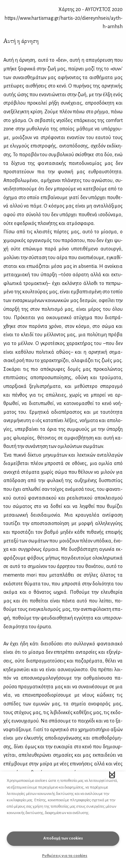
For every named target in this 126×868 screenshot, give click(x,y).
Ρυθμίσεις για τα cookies (65, 856)
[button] (112, 774)
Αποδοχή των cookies (63, 838)
